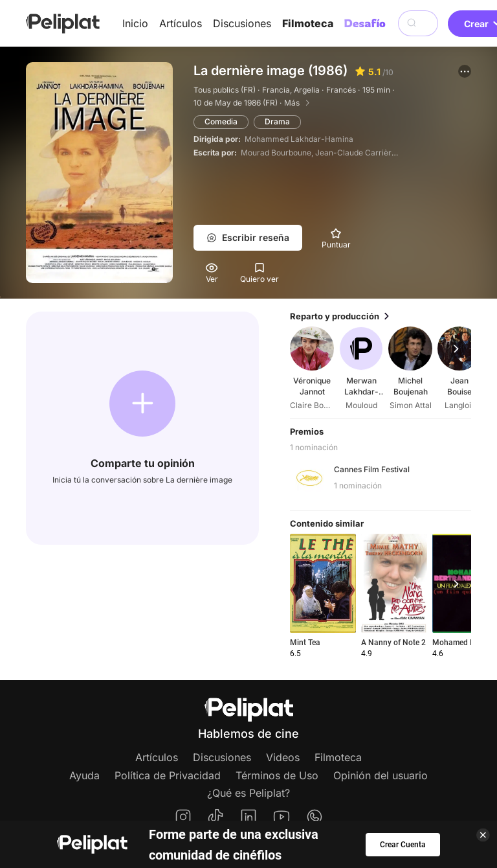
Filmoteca (308, 23)
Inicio (135, 23)
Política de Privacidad (168, 775)
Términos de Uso (277, 775)
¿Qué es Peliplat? (248, 793)
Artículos (181, 23)
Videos (283, 757)
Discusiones (242, 23)
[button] (465, 71)
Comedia (221, 121)
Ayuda (84, 775)
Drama (277, 121)
